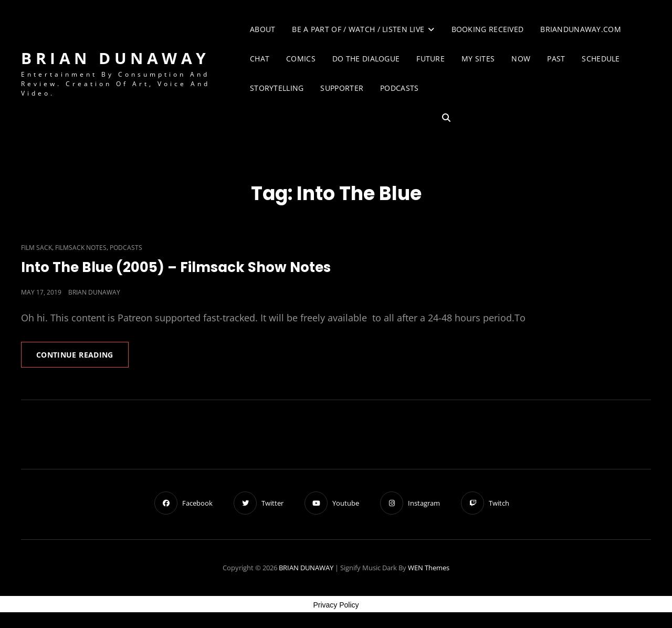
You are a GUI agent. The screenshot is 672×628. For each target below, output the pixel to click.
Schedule (601, 59)
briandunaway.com (581, 29)
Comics (301, 59)
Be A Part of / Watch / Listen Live (358, 29)
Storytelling (277, 88)
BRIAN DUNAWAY (115, 58)
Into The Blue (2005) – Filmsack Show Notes (176, 267)
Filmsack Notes (81, 248)
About (262, 29)
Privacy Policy (336, 605)
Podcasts (399, 88)
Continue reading (82, 358)
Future (430, 59)
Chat (260, 59)
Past (556, 59)
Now (521, 59)
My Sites (478, 59)
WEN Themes (429, 568)
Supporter (342, 88)
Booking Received (488, 29)
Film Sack (36, 248)
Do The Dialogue (366, 59)
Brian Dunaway (94, 292)
